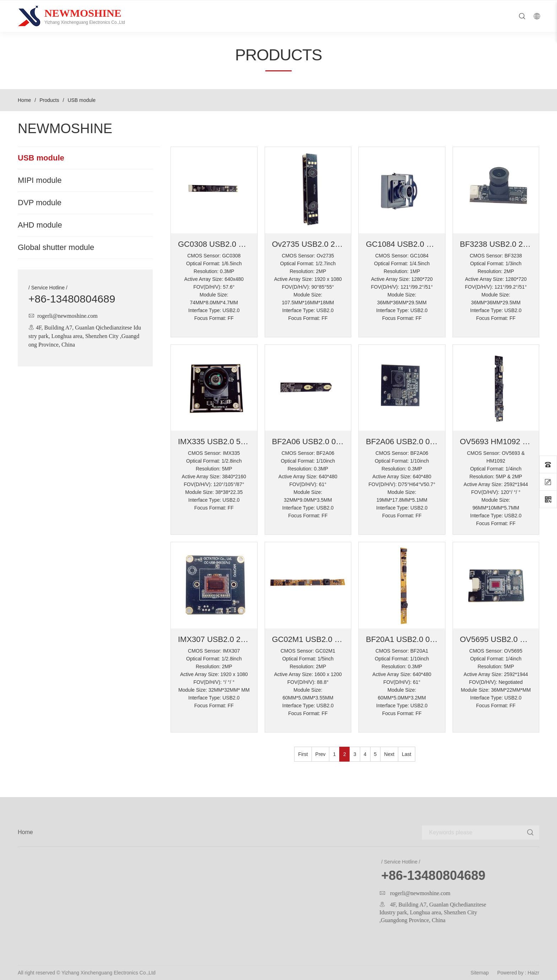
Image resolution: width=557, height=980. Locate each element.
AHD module (40, 225)
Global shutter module (56, 247)
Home (24, 100)
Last (406, 754)
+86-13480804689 (72, 299)
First (303, 754)
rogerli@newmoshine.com (67, 316)
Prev (321, 754)
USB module (41, 158)
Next (389, 754)
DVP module (40, 203)
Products (49, 100)
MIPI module (40, 180)
